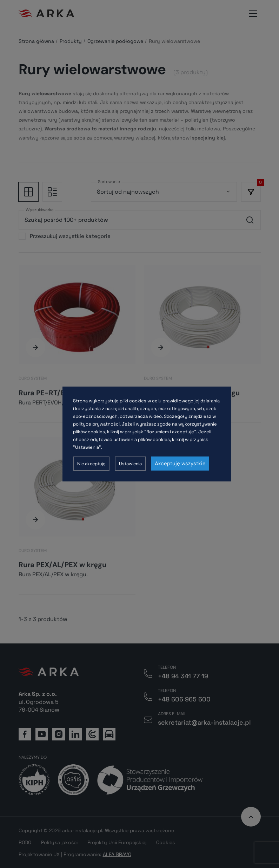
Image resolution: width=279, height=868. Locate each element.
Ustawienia (130, 464)
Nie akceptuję (91, 464)
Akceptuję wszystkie (180, 464)
